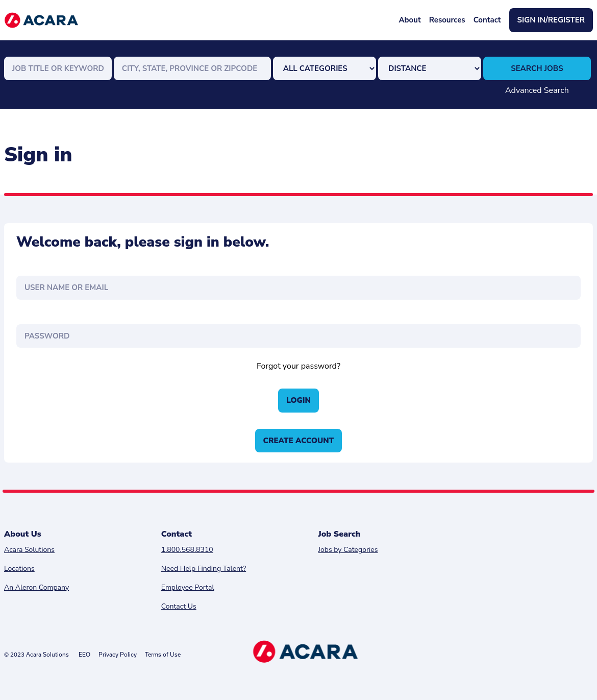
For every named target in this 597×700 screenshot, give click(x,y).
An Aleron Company (36, 587)
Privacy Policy (118, 654)
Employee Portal (188, 587)
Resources (447, 20)
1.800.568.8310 (187, 550)
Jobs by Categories (348, 550)
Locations (19, 569)
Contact (487, 20)
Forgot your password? (298, 366)
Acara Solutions (29, 550)
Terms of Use (163, 654)
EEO (84, 654)
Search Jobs (537, 68)
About (409, 20)
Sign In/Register (551, 20)
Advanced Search (537, 90)
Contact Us (179, 606)
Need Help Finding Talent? (204, 569)
